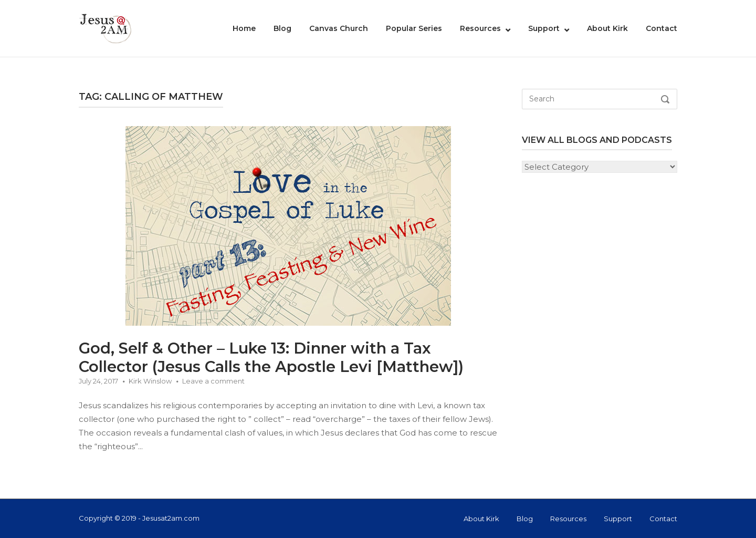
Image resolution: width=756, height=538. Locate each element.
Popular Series (414, 28)
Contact (661, 28)
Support (544, 28)
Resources (480, 28)
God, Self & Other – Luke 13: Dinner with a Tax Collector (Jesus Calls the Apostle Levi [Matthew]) (271, 357)
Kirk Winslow (150, 381)
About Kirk (607, 28)
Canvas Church (339, 28)
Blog (282, 28)
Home (244, 28)
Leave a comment (213, 381)
